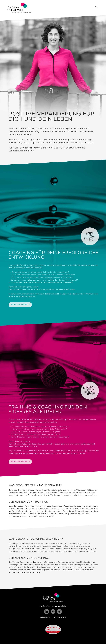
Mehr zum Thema (23, 305)
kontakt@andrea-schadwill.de (53, 606)
